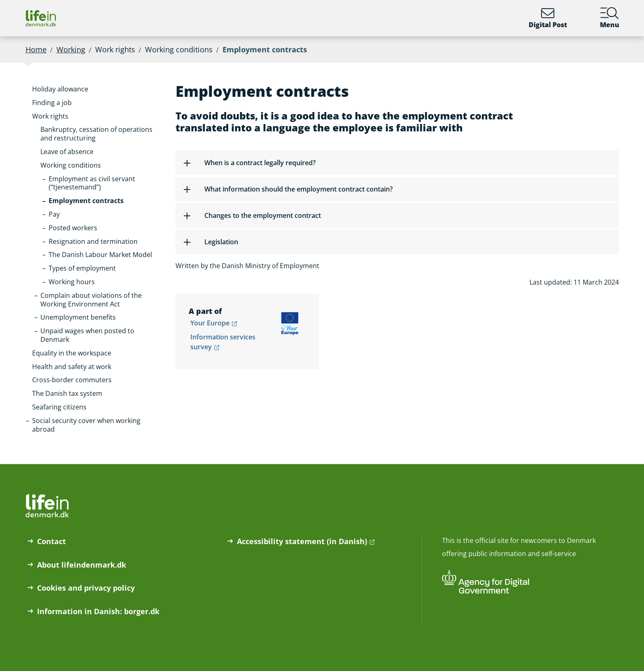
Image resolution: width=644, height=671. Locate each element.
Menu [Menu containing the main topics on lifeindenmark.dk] (610, 18)
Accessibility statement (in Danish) (302, 541)
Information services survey (223, 342)
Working (71, 49)
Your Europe (210, 323)
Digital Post (548, 18)
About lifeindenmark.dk (82, 565)
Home (36, 49)
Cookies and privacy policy (86, 588)
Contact (52, 541)
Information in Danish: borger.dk (98, 611)
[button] (60, 89)
